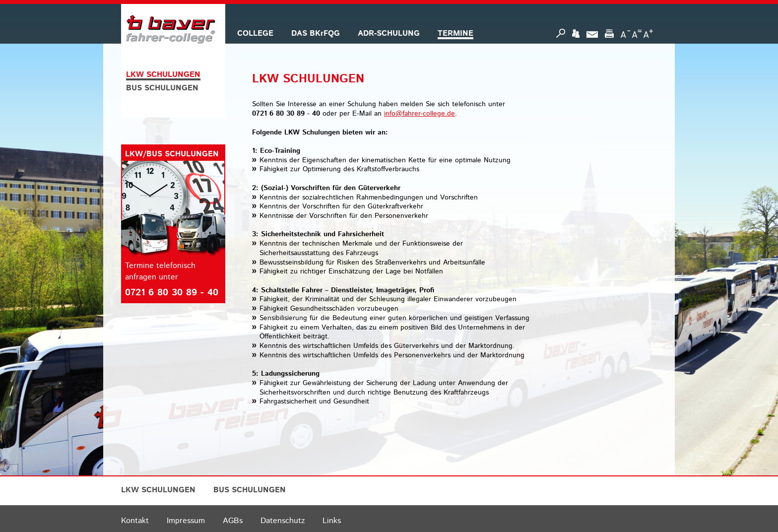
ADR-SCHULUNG (389, 33)
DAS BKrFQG (316, 33)
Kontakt (135, 521)
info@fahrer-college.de (420, 114)
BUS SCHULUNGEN (162, 88)
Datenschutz (283, 521)
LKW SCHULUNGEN (163, 75)
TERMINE (455, 33)
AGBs (233, 521)
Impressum (186, 521)
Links (332, 521)
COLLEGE (255, 33)
